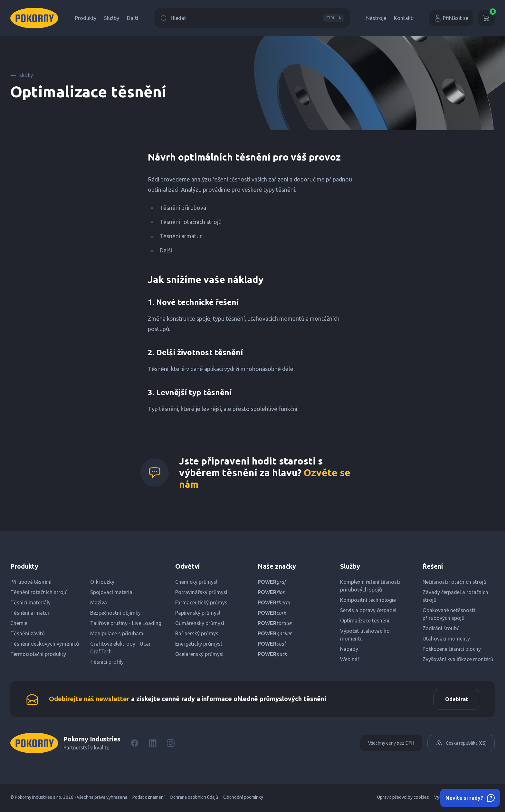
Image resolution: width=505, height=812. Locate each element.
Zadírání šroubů (441, 628)
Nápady (349, 649)
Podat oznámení (148, 799)
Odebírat (455, 700)
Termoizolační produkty (38, 654)
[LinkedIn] (153, 745)
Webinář (350, 659)
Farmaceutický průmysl (202, 602)
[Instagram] (171, 745)
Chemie (19, 623)
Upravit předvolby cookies (403, 799)
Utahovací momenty (446, 639)
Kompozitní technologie (368, 600)
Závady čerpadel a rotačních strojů (455, 596)
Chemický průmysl (196, 582)
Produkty (86, 18)
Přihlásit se (451, 18)
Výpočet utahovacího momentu (365, 635)
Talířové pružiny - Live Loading (126, 623)
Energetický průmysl (199, 644)
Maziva (99, 602)
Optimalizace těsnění (365, 621)
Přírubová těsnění (31, 582)
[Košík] (486, 18)
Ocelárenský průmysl (199, 654)
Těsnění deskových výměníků (45, 644)
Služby (112, 18)
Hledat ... (252, 18)
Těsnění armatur (30, 613)
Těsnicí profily (107, 662)
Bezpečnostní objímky (115, 613)
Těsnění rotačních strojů (39, 592)
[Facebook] (135, 745)
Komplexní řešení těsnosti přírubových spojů (370, 586)
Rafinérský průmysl (197, 633)
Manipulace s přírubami (117, 633)
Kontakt (403, 18)
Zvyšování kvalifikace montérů (458, 659)
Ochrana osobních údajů (194, 799)
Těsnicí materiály (30, 602)
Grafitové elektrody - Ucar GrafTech (120, 648)
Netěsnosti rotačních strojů (454, 582)
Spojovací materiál (112, 592)
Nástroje (376, 18)
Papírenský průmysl (198, 613)
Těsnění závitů (28, 633)
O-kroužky (102, 582)
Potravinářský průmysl (201, 592)
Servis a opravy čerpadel (368, 610)
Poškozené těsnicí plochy (452, 649)
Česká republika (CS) (461, 745)
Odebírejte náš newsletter (89, 700)
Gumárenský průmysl (200, 623)
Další (133, 18)
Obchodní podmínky (243, 799)
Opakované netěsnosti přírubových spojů (449, 614)
